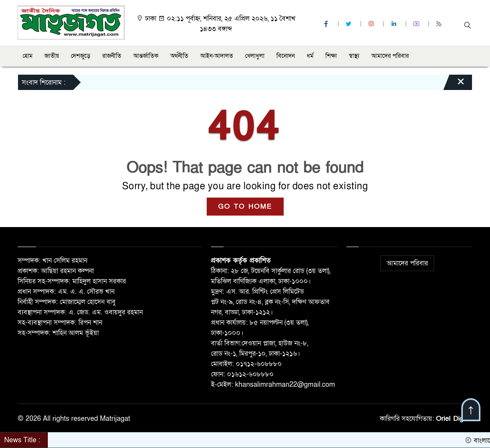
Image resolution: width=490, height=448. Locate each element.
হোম (28, 56)
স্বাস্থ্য (354, 56)
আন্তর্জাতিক (146, 56)
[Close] (454, 84)
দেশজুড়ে (81, 56)
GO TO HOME (245, 207)
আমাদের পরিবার (390, 56)
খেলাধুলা (255, 56)
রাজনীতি (112, 56)
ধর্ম (310, 56)
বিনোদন (286, 56)
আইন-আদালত (217, 56)
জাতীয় (52, 56)
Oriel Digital (454, 419)
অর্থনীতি (179, 56)
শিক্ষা (331, 56)
